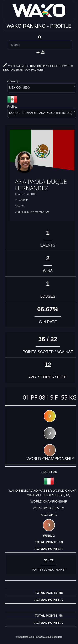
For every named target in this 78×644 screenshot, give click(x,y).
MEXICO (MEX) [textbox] (19, 87)
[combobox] (42, 89)
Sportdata (57, 637)
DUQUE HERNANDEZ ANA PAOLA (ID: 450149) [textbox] (41, 113)
